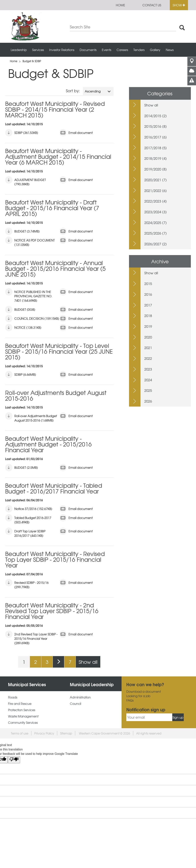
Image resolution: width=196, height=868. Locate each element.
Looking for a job (138, 696)
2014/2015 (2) (156, 116)
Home (120, 5)
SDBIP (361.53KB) (22, 133)
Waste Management (23, 716)
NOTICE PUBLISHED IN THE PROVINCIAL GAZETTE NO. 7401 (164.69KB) (29, 296)
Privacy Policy (44, 733)
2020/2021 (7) (156, 180)
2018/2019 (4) (156, 158)
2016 (148, 294)
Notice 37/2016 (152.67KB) (29, 509)
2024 (148, 380)
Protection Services (22, 710)
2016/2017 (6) (156, 137)
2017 (148, 305)
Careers (122, 50)
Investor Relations (62, 50)
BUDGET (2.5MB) (22, 468)
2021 (148, 348)
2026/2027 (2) (156, 244)
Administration (80, 697)
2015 (148, 284)
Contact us (152, 5)
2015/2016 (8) (156, 126)
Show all (88, 662)
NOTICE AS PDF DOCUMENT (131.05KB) (30, 242)
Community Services (23, 723)
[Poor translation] (14, 760)
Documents (88, 50)
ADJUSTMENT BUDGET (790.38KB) (26, 181)
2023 (148, 369)
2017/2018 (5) (156, 148)
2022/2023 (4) (156, 201)
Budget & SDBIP (32, 61)
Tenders (139, 50)
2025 (148, 390)
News (170, 50)
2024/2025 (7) (156, 223)
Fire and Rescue (20, 704)
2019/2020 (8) (156, 169)
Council (76, 704)
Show (179, 5)
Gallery (155, 50)
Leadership (19, 50)
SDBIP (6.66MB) (21, 375)
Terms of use (20, 733)
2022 (148, 358)
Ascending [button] (98, 91)
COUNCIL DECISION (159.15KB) (32, 319)
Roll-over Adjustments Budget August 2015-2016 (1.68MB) (31, 417)
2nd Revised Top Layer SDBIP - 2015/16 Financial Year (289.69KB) (31, 638)
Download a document (144, 691)
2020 (148, 337)
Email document (76, 133)
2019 (148, 326)
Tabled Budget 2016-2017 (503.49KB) (28, 519)
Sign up (178, 717)
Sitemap (66, 733)
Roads (13, 697)
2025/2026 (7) (156, 233)
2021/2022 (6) (156, 191)
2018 (148, 316)
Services (38, 50)
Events (107, 50)
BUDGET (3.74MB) (22, 231)
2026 (148, 401)
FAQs (130, 700)
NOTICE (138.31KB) (23, 328)
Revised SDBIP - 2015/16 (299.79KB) (27, 584)
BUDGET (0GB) (20, 310)
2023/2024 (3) (156, 212)
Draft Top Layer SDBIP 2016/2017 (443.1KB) (25, 533)
